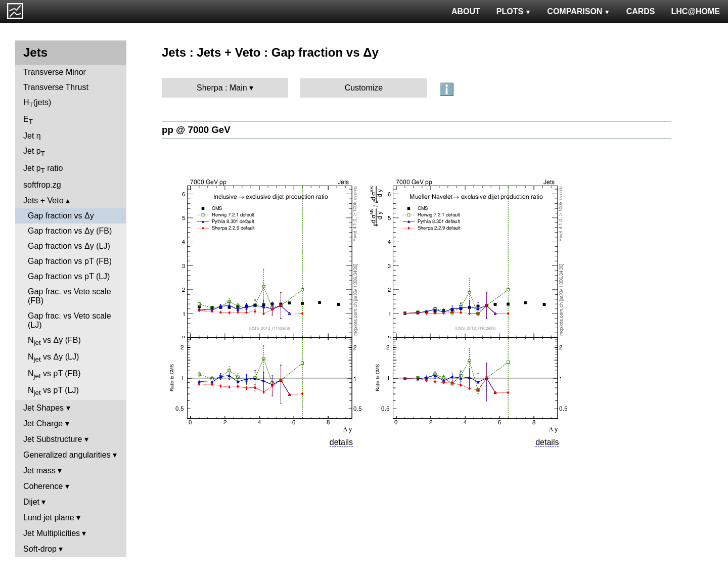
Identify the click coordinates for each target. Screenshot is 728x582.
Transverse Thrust (56, 87)
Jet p (34, 152)
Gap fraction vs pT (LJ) (69, 276)
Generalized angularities (67, 455)
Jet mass (39, 471)
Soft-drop (40, 549)
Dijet (31, 502)
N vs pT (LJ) (53, 391)
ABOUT (466, 11)
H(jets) (37, 103)
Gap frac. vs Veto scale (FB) (70, 296)
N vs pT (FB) (54, 374)
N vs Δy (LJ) (53, 358)
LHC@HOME (696, 11)
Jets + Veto (43, 200)
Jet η (32, 136)
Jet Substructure (53, 439)
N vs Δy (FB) (54, 341)
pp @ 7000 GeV (196, 130)
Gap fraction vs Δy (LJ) (69, 246)
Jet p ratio (43, 169)
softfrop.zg (42, 185)
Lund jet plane (49, 518)
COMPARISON (578, 11)
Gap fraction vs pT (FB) (70, 261)
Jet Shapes (43, 408)
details (341, 442)
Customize (364, 88)
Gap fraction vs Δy (61, 216)
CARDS (641, 11)
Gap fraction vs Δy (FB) (70, 231)
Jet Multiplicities (52, 533)
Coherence (43, 486)
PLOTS (514, 11)
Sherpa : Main (222, 88)
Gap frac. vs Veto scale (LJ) (70, 320)
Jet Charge (43, 423)
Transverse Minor (55, 72)
